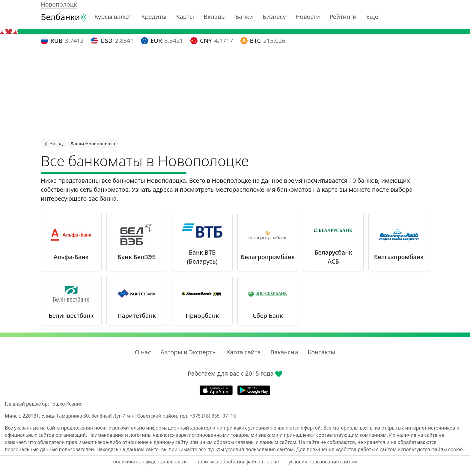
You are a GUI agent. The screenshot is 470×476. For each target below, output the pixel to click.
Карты (185, 17)
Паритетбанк (137, 316)
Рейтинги (343, 17)
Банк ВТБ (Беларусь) (202, 257)
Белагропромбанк (268, 257)
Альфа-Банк (71, 257)
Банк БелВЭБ (137, 257)
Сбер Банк (268, 316)
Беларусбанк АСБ (333, 257)
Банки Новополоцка (93, 143)
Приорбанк (202, 316)
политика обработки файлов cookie (238, 462)
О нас (143, 352)
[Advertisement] (235, 93)
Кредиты (154, 17)
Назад (53, 143)
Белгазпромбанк (399, 257)
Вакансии (284, 352)
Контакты (321, 352)
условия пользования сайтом (323, 462)
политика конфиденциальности (150, 462)
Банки (244, 17)
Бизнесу (274, 17)
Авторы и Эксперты (189, 352)
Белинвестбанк (71, 316)
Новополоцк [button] (59, 4)
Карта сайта (244, 352)
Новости (308, 17)
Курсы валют (113, 17)
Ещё (372, 17)
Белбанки (64, 17)
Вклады (215, 17)
